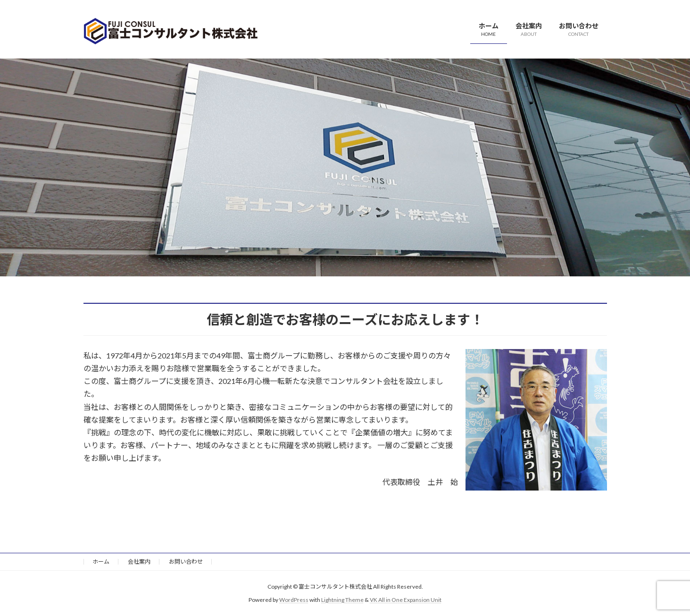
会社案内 (139, 562)
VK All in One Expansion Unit (406, 600)
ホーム (101, 562)
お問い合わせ (186, 562)
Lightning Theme (342, 600)
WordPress (294, 600)
